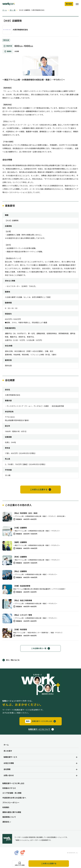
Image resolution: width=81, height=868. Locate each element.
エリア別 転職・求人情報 (12, 793)
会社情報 (7, 769)
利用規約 (6, 807)
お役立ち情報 (9, 763)
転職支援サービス (10, 757)
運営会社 (7, 822)
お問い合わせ (9, 775)
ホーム (5, 10)
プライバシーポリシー (11, 803)
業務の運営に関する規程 (12, 812)
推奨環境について (9, 817)
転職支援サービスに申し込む (13, 783)
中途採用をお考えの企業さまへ (14, 798)
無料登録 (69, 4)
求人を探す (8, 751)
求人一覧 (13, 10)
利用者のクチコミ (9, 788)
